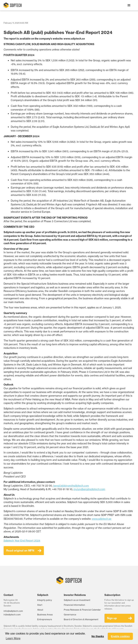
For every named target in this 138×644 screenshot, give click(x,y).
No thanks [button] (98, 636)
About (40, 610)
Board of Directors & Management (81, 619)
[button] (129, 5)
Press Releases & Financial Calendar (82, 610)
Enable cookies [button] (120, 636)
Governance (70, 615)
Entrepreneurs (45, 619)
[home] (13, 5)
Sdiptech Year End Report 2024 (22, 541)
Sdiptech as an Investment (77, 600)
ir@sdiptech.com (12, 615)
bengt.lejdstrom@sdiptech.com (71, 486)
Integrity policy (45, 600)
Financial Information (74, 605)
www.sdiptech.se (102, 519)
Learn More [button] (13, 638)
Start (40, 605)
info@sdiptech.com (13, 611)
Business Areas (45, 615)
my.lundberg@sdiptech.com (89, 489)
